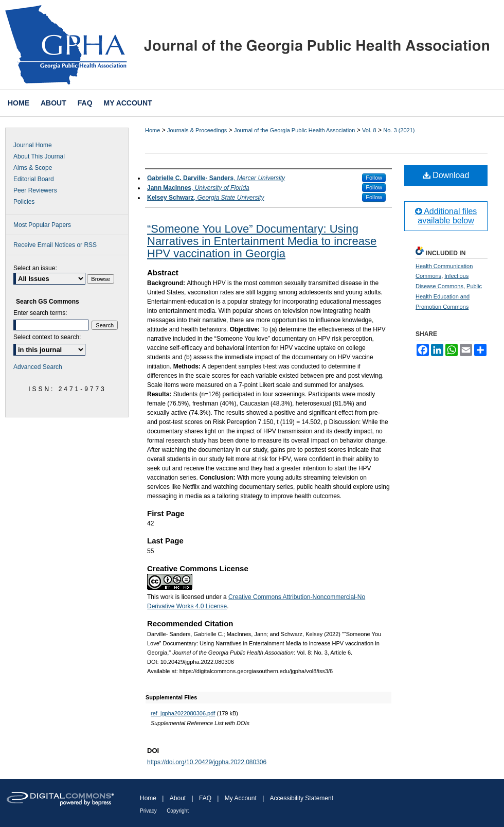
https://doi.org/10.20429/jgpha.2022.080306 (207, 762)
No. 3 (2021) (399, 130)
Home (152, 130)
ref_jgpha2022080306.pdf (183, 713)
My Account (241, 798)
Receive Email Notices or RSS (55, 245)
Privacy (148, 811)
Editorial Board (34, 179)
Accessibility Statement (302, 798)
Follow (374, 178)
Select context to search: (47, 337)
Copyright (178, 811)
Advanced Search (38, 367)
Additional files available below (446, 216)
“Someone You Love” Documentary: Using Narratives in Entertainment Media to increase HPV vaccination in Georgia (262, 241)
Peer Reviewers (35, 190)
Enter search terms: (40, 313)
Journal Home (33, 145)
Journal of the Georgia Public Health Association (294, 130)
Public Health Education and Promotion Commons (449, 296)
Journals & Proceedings (197, 130)
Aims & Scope (33, 168)
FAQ (205, 798)
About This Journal (39, 156)
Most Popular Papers (42, 225)
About (178, 798)
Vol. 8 (369, 130)
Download (446, 175)
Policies (24, 202)
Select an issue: (35, 268)
